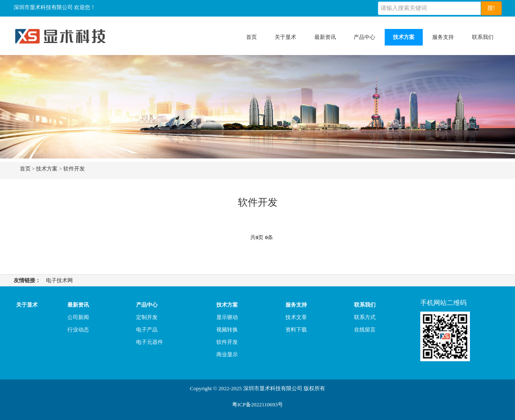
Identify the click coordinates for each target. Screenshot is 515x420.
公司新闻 (78, 317)
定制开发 (147, 317)
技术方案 (404, 37)
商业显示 (227, 354)
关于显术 (285, 37)
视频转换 (227, 330)
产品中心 (364, 37)
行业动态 (78, 330)
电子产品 (147, 330)
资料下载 (296, 330)
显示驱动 (227, 317)
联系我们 (483, 37)
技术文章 (296, 317)
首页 (252, 37)
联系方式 (365, 317)
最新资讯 (325, 37)
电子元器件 (150, 342)
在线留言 (365, 330)
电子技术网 (59, 280)
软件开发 (74, 169)
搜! (491, 8)
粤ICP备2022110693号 (258, 404)
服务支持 (443, 37)
